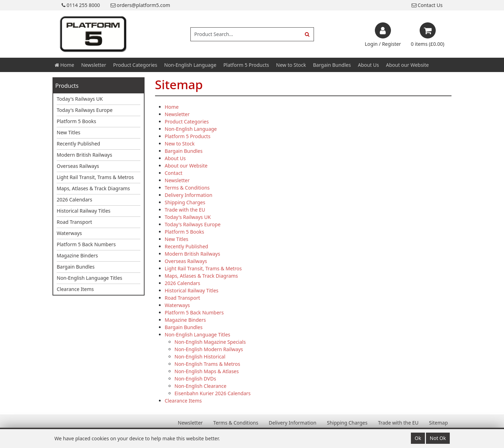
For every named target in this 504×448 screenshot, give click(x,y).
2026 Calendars (75, 200)
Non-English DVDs (195, 379)
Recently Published (78, 144)
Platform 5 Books (76, 121)
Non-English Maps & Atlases (207, 371)
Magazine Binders (77, 255)
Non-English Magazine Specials (210, 342)
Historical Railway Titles (84, 211)
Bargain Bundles (332, 65)
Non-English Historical (200, 357)
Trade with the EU (185, 210)
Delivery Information (189, 195)
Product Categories (135, 65)
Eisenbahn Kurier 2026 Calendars (213, 393)
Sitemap (439, 423)
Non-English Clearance (201, 386)
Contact (174, 173)
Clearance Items (75, 289)
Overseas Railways (78, 166)
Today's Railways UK (80, 99)
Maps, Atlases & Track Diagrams (93, 188)
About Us (368, 65)
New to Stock (291, 65)
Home (64, 65)
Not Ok (438, 438)
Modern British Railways (84, 155)
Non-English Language (190, 65)
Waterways (69, 233)
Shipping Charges (185, 202)
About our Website (407, 65)
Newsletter (94, 65)
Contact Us (427, 5)
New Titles (69, 132)
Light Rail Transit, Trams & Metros (95, 177)
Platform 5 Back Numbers (86, 244)
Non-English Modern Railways (209, 349)
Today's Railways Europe (85, 110)
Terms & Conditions (187, 188)
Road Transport (74, 222)
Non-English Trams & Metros (208, 364)
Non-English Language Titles (89, 278)
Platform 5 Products (246, 65)
